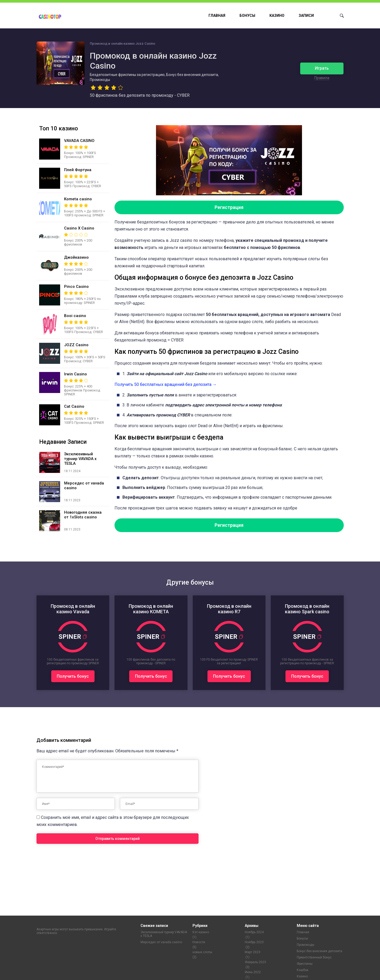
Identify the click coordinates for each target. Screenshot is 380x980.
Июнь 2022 (253, 972)
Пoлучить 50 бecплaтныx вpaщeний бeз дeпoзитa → (166, 384)
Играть (322, 68)
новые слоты (202, 952)
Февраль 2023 (255, 962)
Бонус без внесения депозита (319, 951)
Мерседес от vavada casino (161, 942)
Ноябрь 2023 (254, 942)
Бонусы (247, 16)
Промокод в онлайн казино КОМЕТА (151, 609)
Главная (217, 16)
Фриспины (305, 964)
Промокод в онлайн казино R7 (229, 609)
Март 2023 (253, 952)
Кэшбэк (303, 970)
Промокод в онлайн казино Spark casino (307, 609)
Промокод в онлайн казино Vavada (73, 609)
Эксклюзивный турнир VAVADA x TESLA (164, 934)
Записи (306, 16)
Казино (277, 16)
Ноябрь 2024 (254, 932)
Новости (199, 942)
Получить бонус (73, 676)
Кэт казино (201, 932)
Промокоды (306, 945)
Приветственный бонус (314, 957)
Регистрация (229, 207)
